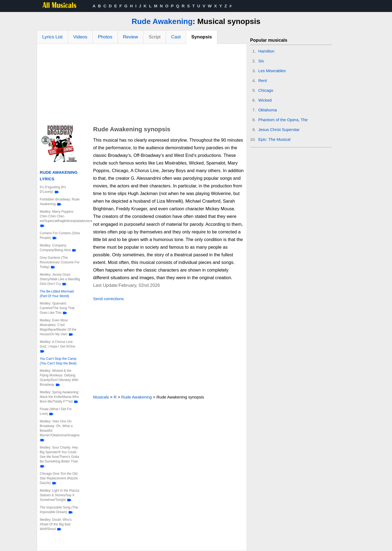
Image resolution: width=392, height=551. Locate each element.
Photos (105, 37)
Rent (263, 80)
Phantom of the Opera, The (283, 120)
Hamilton (266, 51)
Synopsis (202, 37)
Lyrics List (52, 37)
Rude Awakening (162, 21)
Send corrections (108, 299)
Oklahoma (268, 110)
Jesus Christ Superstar (279, 130)
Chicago (266, 90)
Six (261, 61)
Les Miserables (272, 71)
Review (131, 37)
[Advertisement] (142, 85)
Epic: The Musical (274, 139)
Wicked (265, 100)
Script (154, 37)
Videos (80, 37)
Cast (176, 37)
